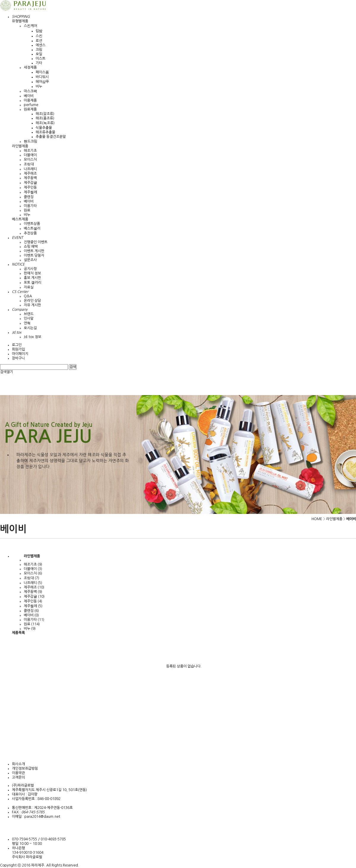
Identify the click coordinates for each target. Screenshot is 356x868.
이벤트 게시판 (34, 251)
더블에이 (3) (33, 569)
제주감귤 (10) (34, 596)
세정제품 (30, 67)
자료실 (29, 287)
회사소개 (18, 764)
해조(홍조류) (45, 118)
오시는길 (30, 328)
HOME (317, 519)
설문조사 (30, 260)
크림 (39, 50)
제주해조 (30, 173)
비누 (39, 86)
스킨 (39, 36)
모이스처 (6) (33, 573)
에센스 (40, 45)
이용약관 (18, 773)
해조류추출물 (45, 132)
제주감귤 (30, 183)
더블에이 (30, 155)
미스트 (40, 59)
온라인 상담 (32, 301)
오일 (39, 54)
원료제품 (30, 109)
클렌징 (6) (31, 611)
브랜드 (29, 314)
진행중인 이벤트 (36, 242)
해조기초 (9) (33, 564)
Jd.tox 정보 (32, 337)
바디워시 (42, 77)
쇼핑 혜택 (31, 247)
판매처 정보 (32, 273)
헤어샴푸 (42, 82)
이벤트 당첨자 (34, 255)
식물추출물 (44, 128)
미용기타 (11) (34, 620)
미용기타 (30, 206)
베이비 (29, 96)
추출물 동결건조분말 (51, 137)
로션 (39, 41)
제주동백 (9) (33, 592)
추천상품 (30, 233)
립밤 (39, 31)
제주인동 (30, 187)
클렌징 (29, 197)
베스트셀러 (32, 228)
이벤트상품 (32, 224)
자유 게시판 (32, 305)
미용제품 (30, 100)
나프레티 (30, 169)
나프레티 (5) (33, 583)
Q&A (28, 296)
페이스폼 (42, 72)
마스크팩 (30, 91)
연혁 (27, 323)
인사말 (29, 318)
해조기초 (30, 151)
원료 (27, 210)
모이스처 (30, 160)
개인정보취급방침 (25, 768)
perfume (31, 105)
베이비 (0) (31, 615)
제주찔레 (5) (33, 606)
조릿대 (29, 164)
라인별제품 (20, 146)
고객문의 (18, 777)
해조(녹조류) (45, 123)
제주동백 (30, 178)
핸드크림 (30, 141)
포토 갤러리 (32, 283)
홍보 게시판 (32, 278)
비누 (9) (30, 629)
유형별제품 (20, 21)
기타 (39, 63)
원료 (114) (32, 624)
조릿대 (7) (31, 578)
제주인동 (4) (33, 601)
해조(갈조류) (45, 114)
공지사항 (30, 269)
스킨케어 (30, 26)
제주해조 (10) (34, 587)
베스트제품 (20, 219)
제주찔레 (30, 192)
